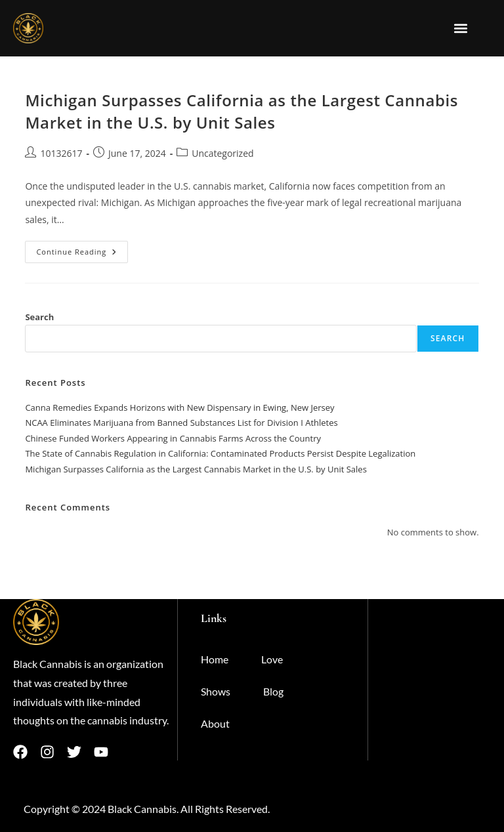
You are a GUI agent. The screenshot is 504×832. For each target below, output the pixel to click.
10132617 (61, 153)
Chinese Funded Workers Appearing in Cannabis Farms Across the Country (173, 438)
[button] (461, 28)
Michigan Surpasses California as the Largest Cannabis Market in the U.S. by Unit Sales (241, 111)
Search (39, 317)
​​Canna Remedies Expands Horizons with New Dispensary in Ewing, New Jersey (179, 407)
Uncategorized (222, 153)
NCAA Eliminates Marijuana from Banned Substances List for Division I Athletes (181, 423)
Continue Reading (82, 249)
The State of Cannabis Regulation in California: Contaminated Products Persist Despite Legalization (220, 453)
